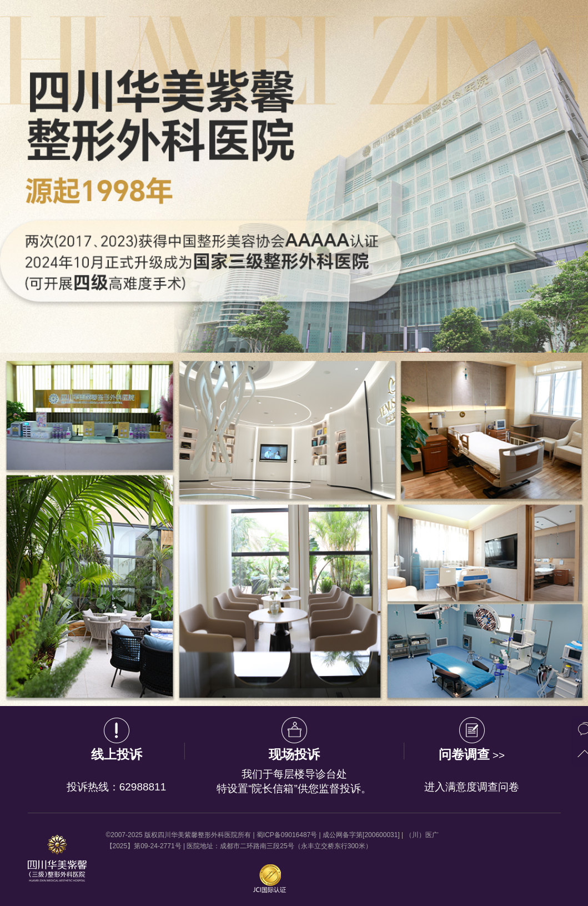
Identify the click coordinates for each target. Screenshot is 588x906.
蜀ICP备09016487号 (287, 835)
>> (472, 756)
